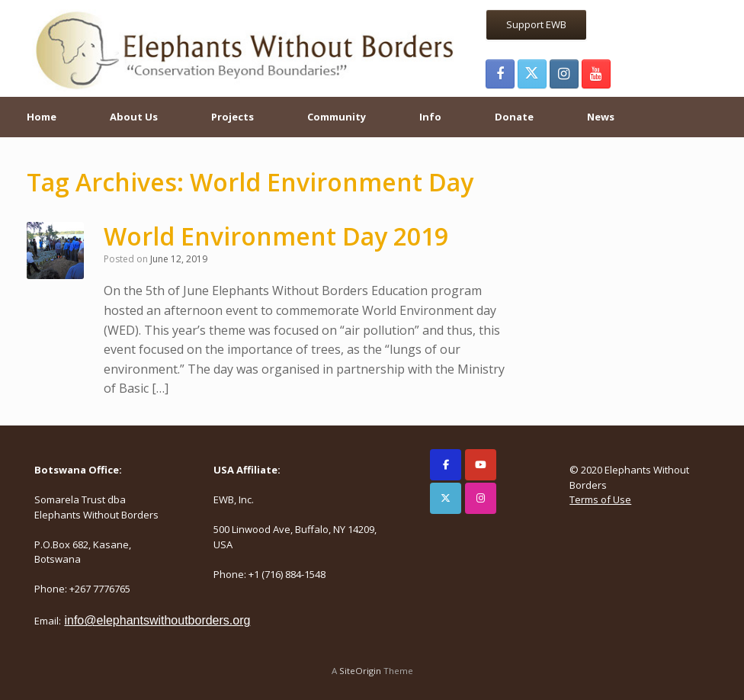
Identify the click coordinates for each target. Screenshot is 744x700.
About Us (134, 117)
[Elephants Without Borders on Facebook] (446, 465)
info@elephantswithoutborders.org (157, 620)
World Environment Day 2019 (276, 236)
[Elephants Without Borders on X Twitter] (446, 498)
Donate (514, 117)
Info (430, 117)
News (601, 117)
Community (337, 117)
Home (42, 117)
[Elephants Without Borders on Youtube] (481, 465)
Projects (232, 117)
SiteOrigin (360, 671)
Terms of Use (600, 499)
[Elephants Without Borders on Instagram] (481, 498)
